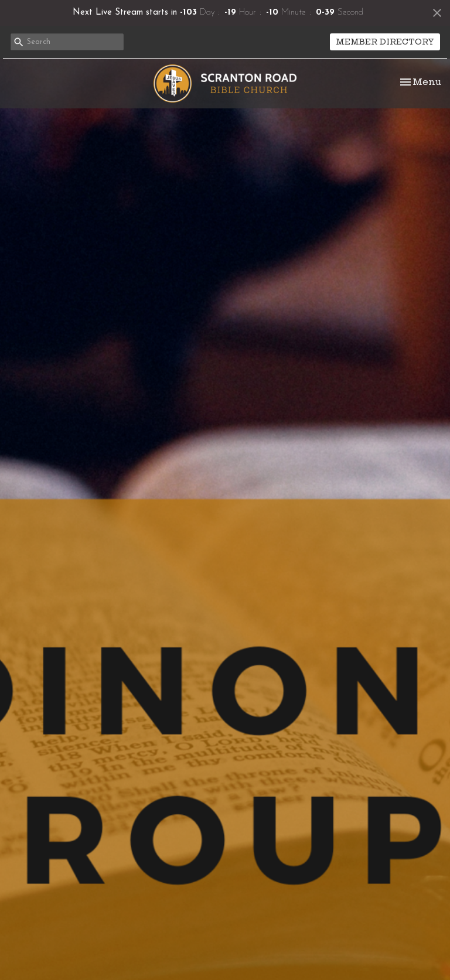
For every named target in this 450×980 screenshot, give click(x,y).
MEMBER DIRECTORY (385, 42)
